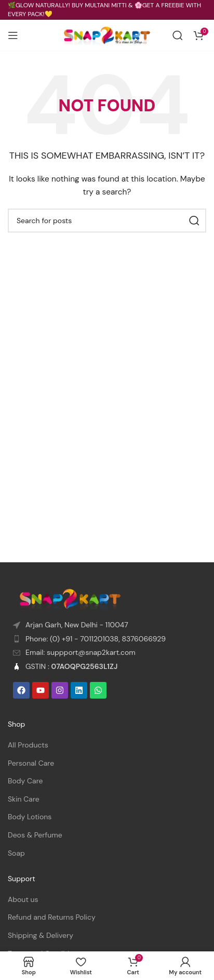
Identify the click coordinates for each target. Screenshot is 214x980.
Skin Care (24, 799)
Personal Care (31, 763)
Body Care (25, 781)
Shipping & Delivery (41, 935)
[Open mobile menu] (13, 35)
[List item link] (107, 639)
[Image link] (70, 598)
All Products (28, 745)
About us (23, 899)
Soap (16, 853)
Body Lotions (30, 817)
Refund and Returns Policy (52, 917)
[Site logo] (107, 35)
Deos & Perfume (35, 835)
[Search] (178, 35)
